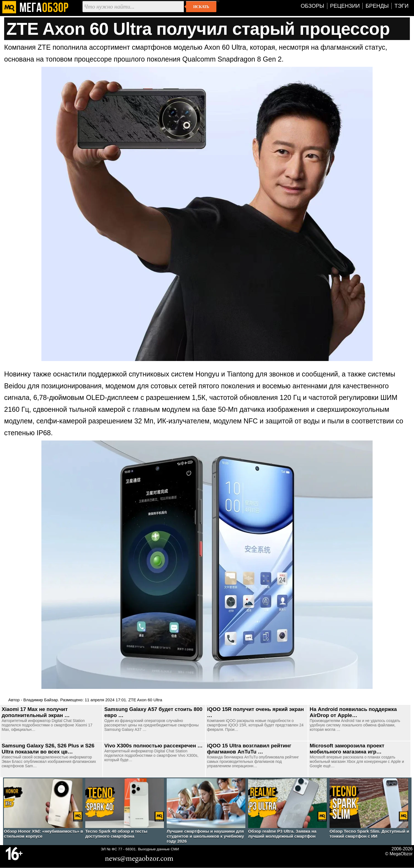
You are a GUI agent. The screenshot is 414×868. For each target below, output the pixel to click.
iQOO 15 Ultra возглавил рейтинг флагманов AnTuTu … (249, 749)
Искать (201, 7)
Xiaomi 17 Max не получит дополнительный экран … (36, 712)
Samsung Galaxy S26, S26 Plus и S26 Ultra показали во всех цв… (48, 749)
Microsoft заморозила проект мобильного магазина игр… (347, 749)
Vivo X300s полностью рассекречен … (153, 746)
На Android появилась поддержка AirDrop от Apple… (353, 712)
